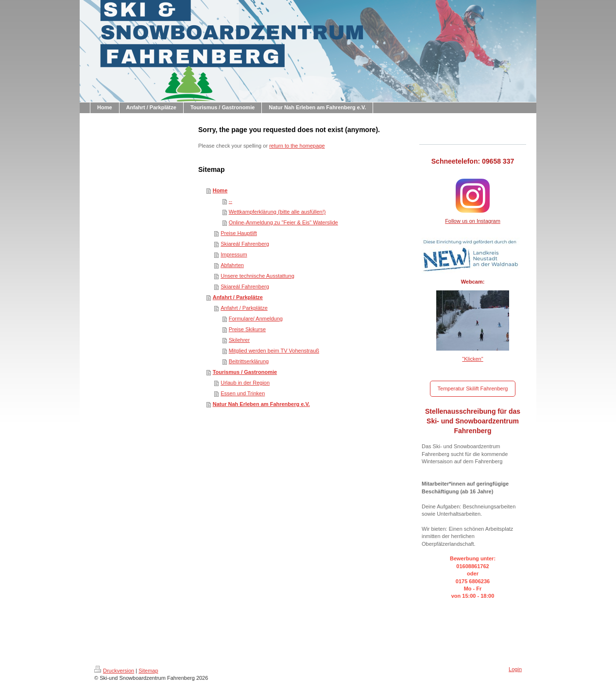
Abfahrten (232, 265)
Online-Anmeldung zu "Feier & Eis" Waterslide (283, 222)
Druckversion (114, 671)
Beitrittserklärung (249, 361)
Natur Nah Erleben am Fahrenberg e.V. (261, 404)
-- (231, 201)
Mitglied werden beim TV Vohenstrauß (274, 351)
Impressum (234, 254)
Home (220, 190)
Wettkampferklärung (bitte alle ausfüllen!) (277, 212)
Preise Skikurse (247, 329)
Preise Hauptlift (239, 233)
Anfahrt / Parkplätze (238, 297)
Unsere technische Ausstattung (257, 276)
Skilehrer (239, 340)
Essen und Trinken (243, 393)
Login (515, 669)
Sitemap (148, 671)
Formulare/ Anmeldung (256, 319)
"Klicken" (472, 359)
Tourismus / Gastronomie (245, 372)
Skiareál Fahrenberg (245, 244)
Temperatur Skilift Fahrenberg (473, 388)
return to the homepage (297, 146)
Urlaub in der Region (245, 383)
